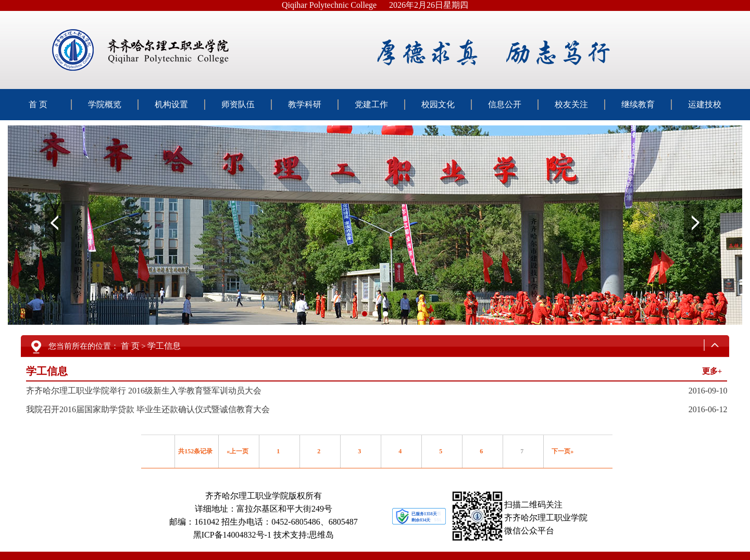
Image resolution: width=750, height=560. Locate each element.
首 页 (38, 104)
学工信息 (164, 346)
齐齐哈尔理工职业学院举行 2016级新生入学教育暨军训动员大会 (144, 391)
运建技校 (705, 104)
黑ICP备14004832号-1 (232, 535)
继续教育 (638, 104)
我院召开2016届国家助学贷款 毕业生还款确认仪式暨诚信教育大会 (148, 409)
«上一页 (238, 451)
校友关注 (571, 104)
